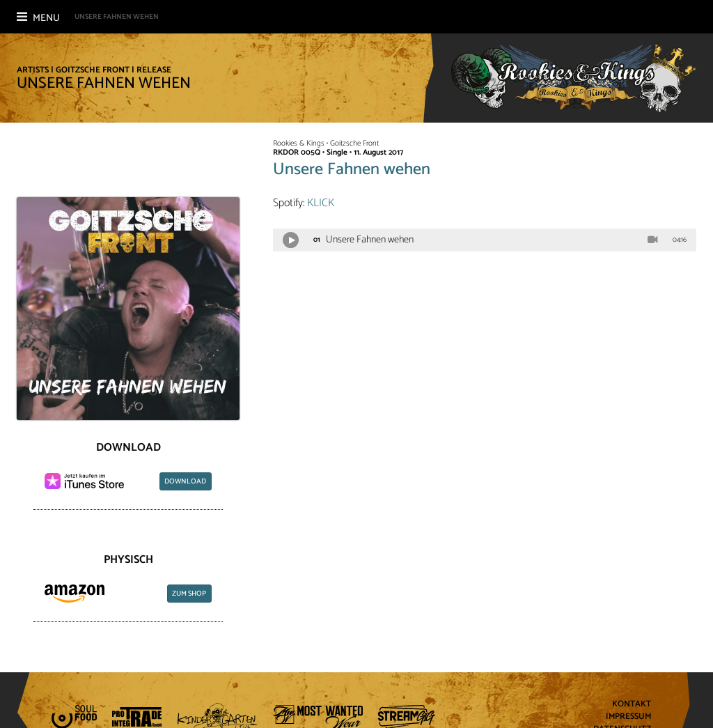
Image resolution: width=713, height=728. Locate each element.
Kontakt (632, 705)
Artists (33, 70)
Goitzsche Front (93, 70)
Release (154, 70)
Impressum (628, 717)
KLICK (321, 203)
